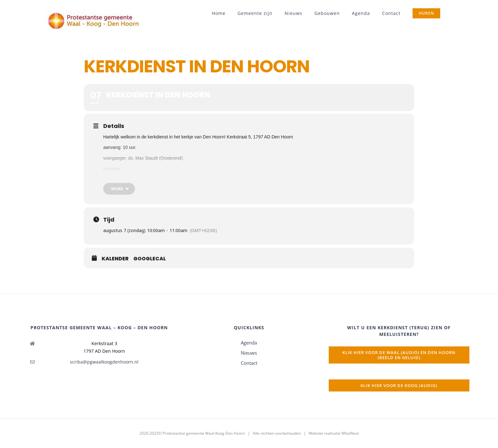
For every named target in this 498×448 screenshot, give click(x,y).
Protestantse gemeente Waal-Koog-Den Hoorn (204, 433)
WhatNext (350, 433)
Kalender (115, 259)
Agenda (249, 343)
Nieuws (249, 353)
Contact (249, 363)
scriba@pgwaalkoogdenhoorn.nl (104, 362)
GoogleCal (150, 259)
